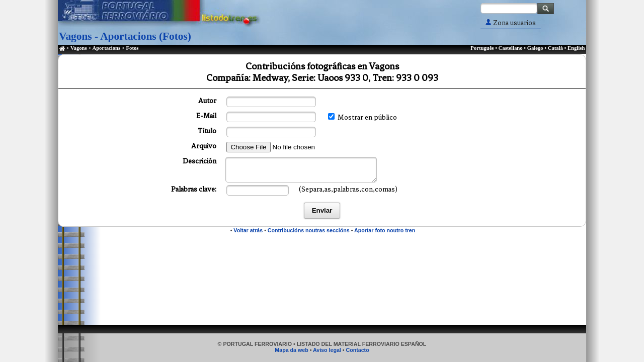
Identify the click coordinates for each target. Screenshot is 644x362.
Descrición (199, 161)
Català (555, 48)
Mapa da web (291, 350)
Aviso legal (327, 350)
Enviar (322, 210)
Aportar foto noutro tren (385, 230)
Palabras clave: (194, 189)
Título (207, 131)
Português (482, 48)
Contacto (357, 350)
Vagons (79, 48)
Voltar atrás (248, 230)
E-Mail (206, 116)
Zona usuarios (511, 23)
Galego (535, 48)
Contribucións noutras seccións (309, 230)
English (576, 48)
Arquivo (204, 146)
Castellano (511, 48)
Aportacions (106, 48)
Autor (207, 101)
